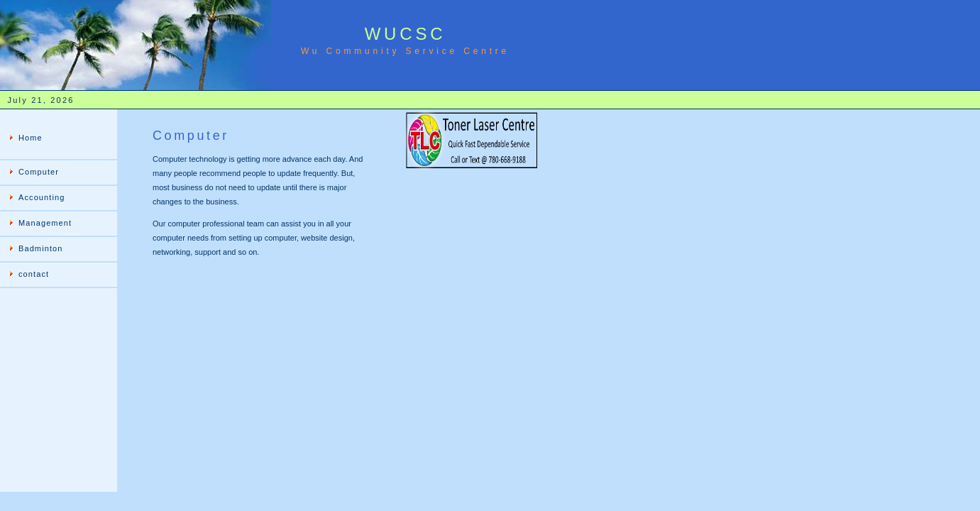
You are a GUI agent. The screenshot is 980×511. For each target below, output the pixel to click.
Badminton (41, 248)
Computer (39, 172)
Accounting (42, 197)
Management (45, 223)
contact (34, 274)
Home (31, 138)
